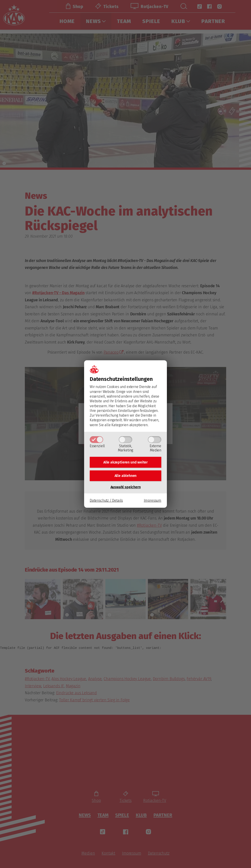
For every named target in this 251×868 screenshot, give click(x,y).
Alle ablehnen (126, 477)
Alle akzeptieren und (125, 461)
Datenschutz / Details (106, 502)
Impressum (153, 502)
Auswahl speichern (126, 489)
